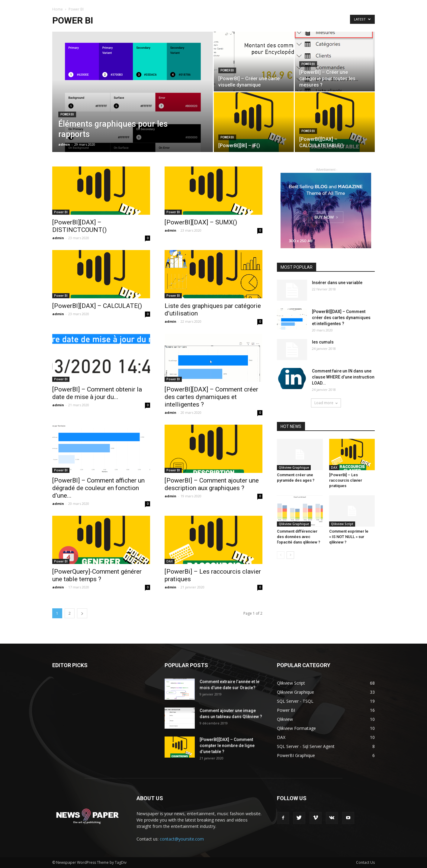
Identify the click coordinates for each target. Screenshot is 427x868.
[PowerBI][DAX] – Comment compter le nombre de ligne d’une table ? (227, 746)
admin (64, 144)
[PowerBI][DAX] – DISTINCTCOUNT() (79, 226)
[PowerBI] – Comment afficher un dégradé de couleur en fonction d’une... (98, 488)
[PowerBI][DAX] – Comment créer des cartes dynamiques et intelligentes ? (211, 397)
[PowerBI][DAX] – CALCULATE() (97, 306)
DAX (170, 561)
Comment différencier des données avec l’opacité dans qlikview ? (299, 537)
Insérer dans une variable (337, 283)
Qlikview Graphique (294, 467)
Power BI (67, 114)
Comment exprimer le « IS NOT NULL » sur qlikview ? (349, 537)
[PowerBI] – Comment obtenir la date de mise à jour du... (97, 393)
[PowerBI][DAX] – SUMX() (201, 222)
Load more (326, 403)
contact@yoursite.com (182, 839)
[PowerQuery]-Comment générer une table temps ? (97, 575)
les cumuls (323, 342)
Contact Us (365, 862)
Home (58, 9)
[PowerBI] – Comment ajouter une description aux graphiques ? (212, 484)
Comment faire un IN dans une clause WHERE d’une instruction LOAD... (343, 377)
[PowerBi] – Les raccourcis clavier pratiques (346, 480)
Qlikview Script (342, 524)
